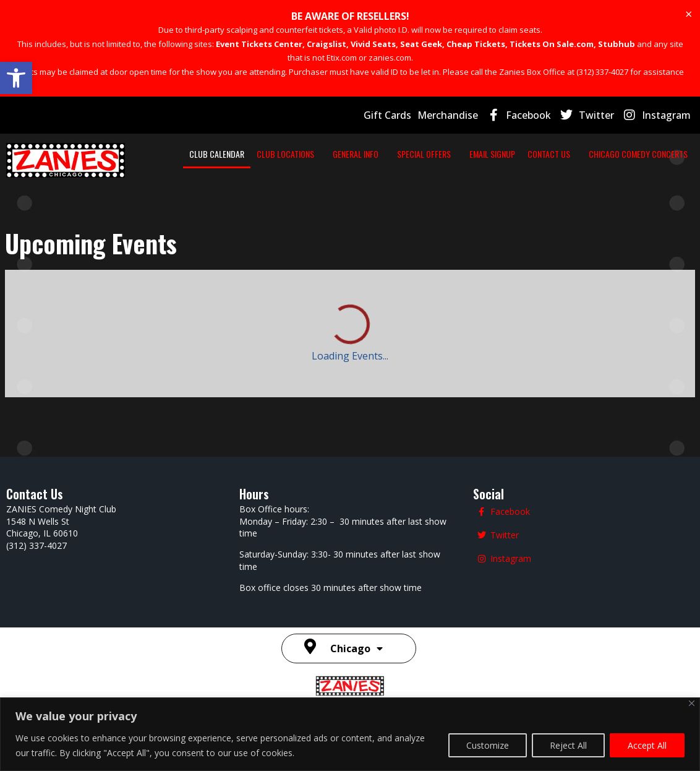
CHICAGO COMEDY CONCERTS (638, 154)
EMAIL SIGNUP (498, 154)
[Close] (692, 703)
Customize (488, 745)
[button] (16, 78)
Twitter (596, 115)
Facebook (528, 115)
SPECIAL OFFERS (436, 154)
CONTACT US (555, 154)
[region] (350, 734)
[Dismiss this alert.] (689, 14)
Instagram (666, 115)
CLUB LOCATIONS (310, 154)
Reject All (568, 745)
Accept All (647, 745)
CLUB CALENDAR (241, 154)
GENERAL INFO (374, 154)
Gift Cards (387, 115)
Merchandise (448, 115)
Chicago (356, 648)
